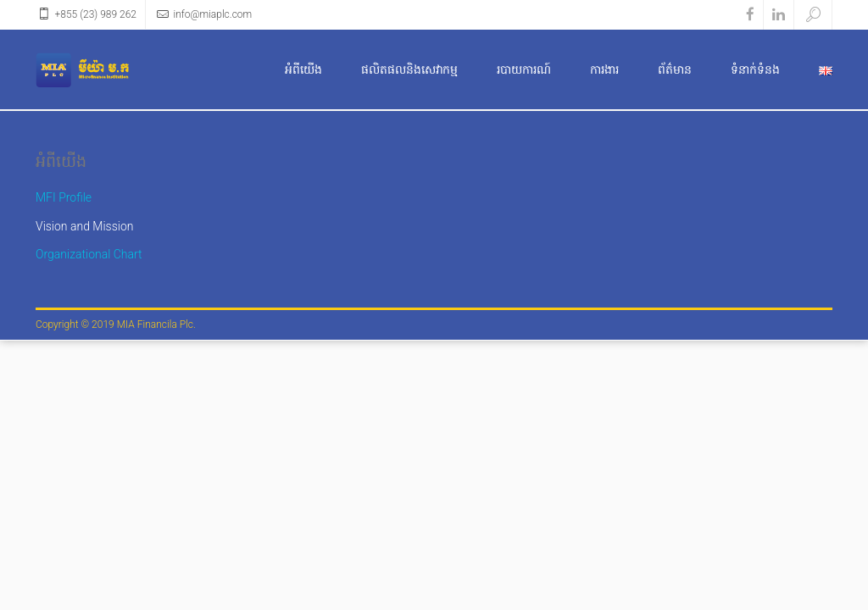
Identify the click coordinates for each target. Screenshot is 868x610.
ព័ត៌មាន (675, 69)
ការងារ (604, 69)
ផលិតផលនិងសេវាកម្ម (409, 69)
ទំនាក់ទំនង (755, 69)
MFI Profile (64, 197)
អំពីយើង (303, 69)
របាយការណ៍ (524, 69)
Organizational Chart (89, 254)
